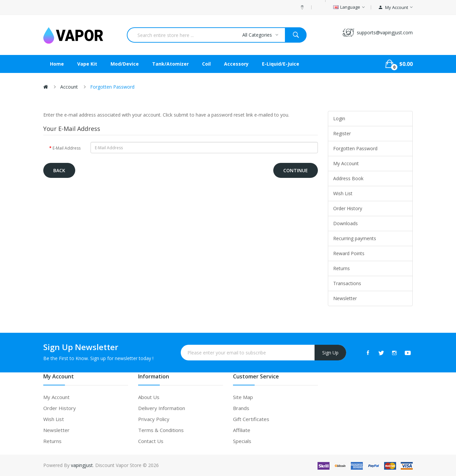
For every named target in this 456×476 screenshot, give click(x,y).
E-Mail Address (67, 148)
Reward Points (349, 253)
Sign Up (330, 353)
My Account (346, 163)
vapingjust (82, 465)
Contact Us (151, 441)
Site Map (243, 397)
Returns (342, 268)
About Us (149, 397)
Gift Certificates (251, 419)
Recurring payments (355, 238)
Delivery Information (162, 408)
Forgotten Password (112, 87)
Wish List (343, 193)
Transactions (347, 283)
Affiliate (242, 430)
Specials (242, 441)
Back (59, 170)
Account (69, 87)
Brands (241, 408)
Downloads (345, 223)
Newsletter (345, 298)
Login (339, 118)
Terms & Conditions (161, 430)
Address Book (348, 178)
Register (342, 133)
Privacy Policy (154, 419)
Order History (348, 208)
